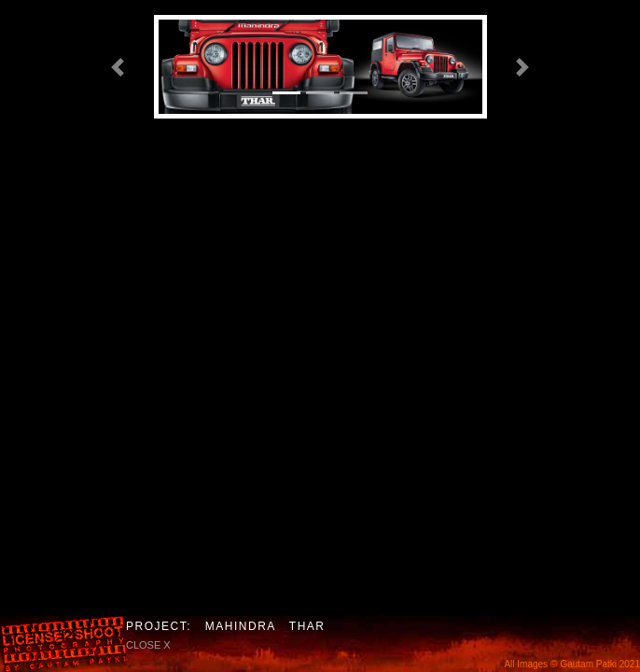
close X (148, 645)
